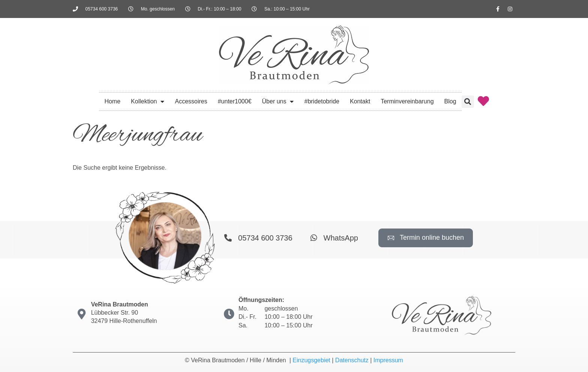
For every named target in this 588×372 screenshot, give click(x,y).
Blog (450, 101)
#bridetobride (322, 101)
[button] (468, 102)
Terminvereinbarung (407, 101)
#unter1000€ (235, 101)
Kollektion (148, 102)
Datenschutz (352, 360)
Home (112, 101)
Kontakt (360, 101)
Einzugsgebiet (311, 360)
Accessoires (191, 101)
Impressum (388, 360)
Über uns (278, 102)
